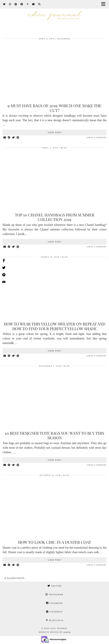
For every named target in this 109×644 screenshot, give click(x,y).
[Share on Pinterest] (18, 138)
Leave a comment (96, 137)
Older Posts (15, 578)
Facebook (55, 603)
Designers (64, 39)
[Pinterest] (16, 4)
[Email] (33, 4)
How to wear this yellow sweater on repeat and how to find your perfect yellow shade (55, 326)
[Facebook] (22, 4)
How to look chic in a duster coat (55, 542)
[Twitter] (4, 4)
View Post (55, 133)
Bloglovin (55, 620)
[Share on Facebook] (9, 138)
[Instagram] (10, 4)
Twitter (55, 586)
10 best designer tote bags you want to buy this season (54, 435)
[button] (104, 4)
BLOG (64, 148)
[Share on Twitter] (14, 138)
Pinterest (54, 612)
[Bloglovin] (28, 4)
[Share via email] (5, 138)
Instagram (54, 595)
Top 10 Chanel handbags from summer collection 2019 (55, 217)
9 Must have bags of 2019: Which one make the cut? (54, 108)
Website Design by (55, 632)
